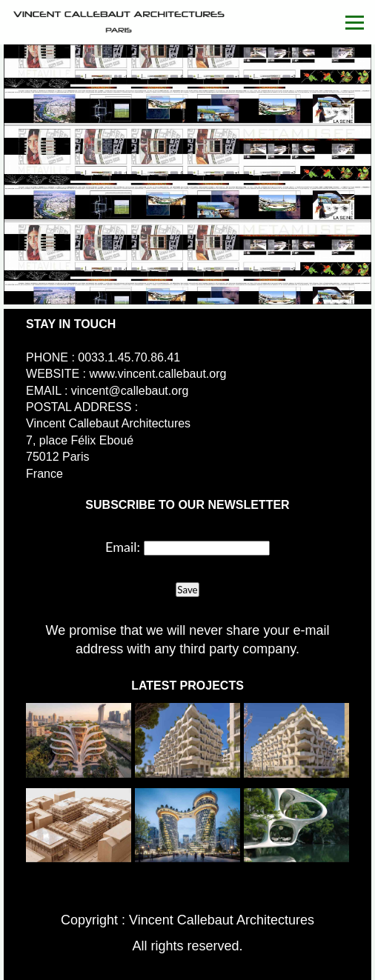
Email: (123, 547)
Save (187, 590)
